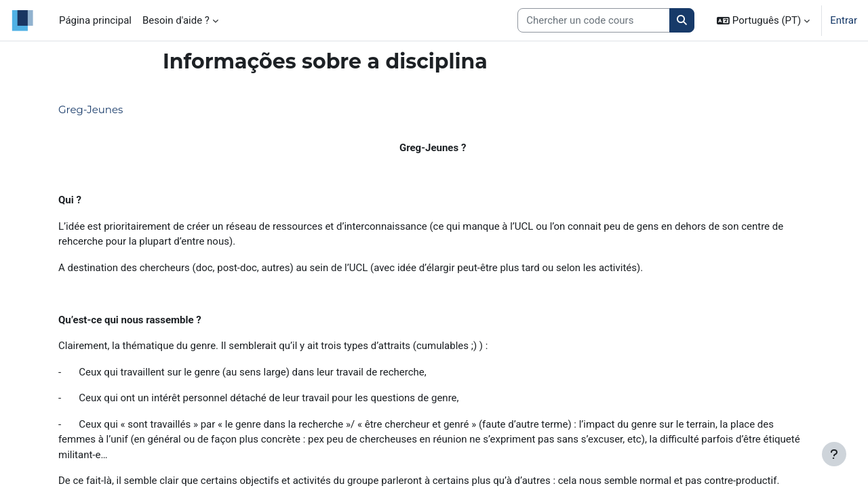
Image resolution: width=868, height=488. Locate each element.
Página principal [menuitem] (95, 20)
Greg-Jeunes (91, 109)
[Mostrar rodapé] (834, 454)
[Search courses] (594, 21)
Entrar (844, 20)
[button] (763, 20)
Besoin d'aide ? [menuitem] (176, 20)
